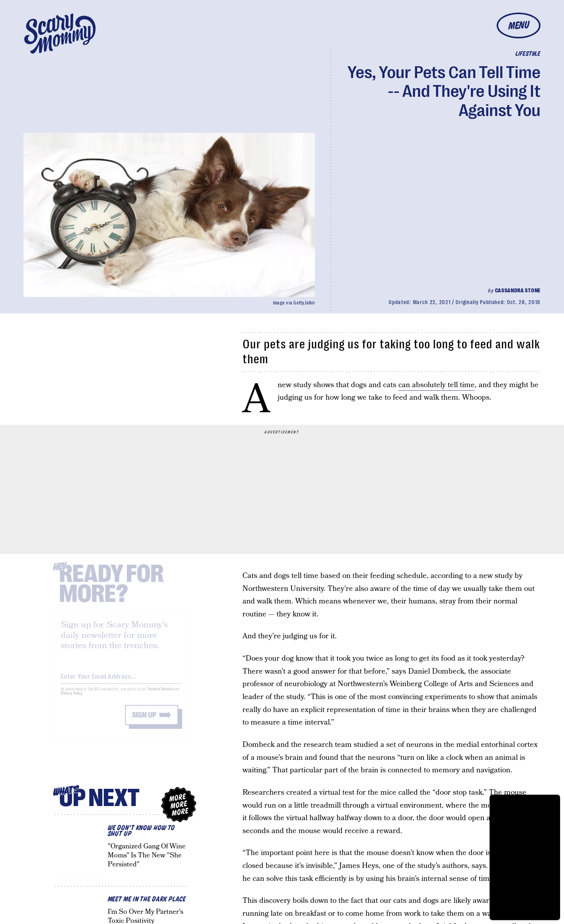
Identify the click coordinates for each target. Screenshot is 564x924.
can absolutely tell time (437, 385)
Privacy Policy (72, 699)
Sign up (144, 721)
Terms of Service (160, 695)
